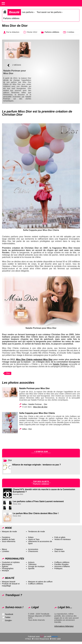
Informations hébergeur (64, 626)
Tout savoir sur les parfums (49, 12)
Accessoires (33, 549)
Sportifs (31, 568)
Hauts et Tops (34, 539)
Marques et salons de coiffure (40, 582)
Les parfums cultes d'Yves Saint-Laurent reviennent (38, 501)
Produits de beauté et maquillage (11, 585)
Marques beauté (9, 582)
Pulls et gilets (60, 537)
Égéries (5, 566)
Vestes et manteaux (62, 539)
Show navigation (3, 3)
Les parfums (28, 12)
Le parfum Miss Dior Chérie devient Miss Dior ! (36, 513)
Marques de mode (9, 531)
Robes (31, 537)
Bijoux (4, 549)
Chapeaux (59, 549)
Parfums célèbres (11, 18)
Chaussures (33, 551)
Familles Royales (61, 564)
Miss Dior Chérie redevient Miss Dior (34, 360)
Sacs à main (59, 551)
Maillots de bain (8, 539)
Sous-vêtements (9, 541)
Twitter (8, 617)
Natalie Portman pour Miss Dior (34, 388)
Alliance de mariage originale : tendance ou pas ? (36, 465)
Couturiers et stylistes (11, 562)
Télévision (32, 564)
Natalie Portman (60, 364)
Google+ (8, 620)
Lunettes (5, 551)
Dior (8, 373)
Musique (5, 571)
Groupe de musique (36, 566)
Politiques (58, 568)
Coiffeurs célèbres (62, 562)
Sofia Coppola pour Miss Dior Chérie (37, 413)
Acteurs (31, 562)
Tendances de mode (36, 531)
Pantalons (6, 537)
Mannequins (7, 564)
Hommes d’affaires (62, 566)
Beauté (14, 12)
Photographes (8, 568)
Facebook (9, 614)
